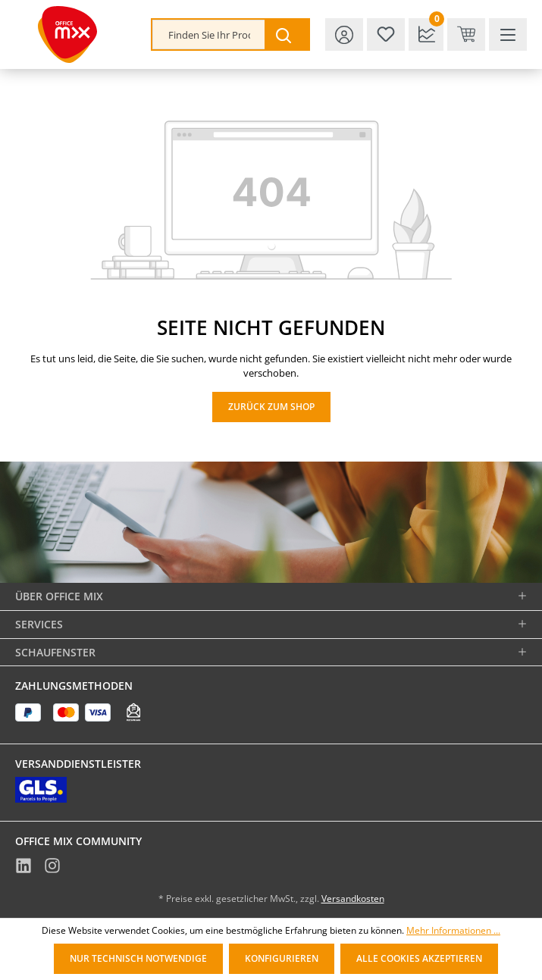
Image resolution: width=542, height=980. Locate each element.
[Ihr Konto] (344, 34)
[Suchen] (287, 34)
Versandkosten (353, 899)
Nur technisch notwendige (138, 958)
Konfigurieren (282, 958)
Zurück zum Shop (271, 407)
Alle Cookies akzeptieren (419, 958)
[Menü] (508, 34)
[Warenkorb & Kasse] (466, 34)
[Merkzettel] (386, 34)
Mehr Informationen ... (453, 931)
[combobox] (209, 34)
